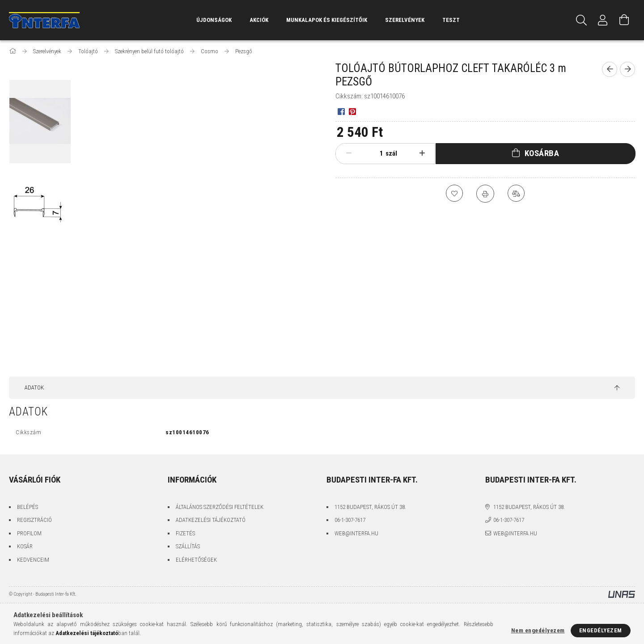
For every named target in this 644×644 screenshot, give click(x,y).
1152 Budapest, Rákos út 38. (370, 507)
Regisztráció (34, 520)
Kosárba (542, 153)
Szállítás (188, 546)
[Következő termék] (627, 69)
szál (391, 153)
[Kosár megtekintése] (624, 20)
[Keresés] (581, 20)
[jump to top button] (617, 388)
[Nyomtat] (485, 194)
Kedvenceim (33, 560)
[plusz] (422, 153)
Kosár (25, 546)
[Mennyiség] (374, 153)
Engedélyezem (601, 630)
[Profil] (603, 20)
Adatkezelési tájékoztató (211, 520)
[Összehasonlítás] (517, 194)
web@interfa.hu (356, 533)
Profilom (29, 533)
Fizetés (185, 533)
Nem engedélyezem (538, 630)
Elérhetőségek (196, 560)
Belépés (28, 507)
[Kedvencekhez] (454, 194)
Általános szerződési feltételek (220, 507)
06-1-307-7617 (350, 520)
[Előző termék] (610, 69)
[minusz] (349, 153)
